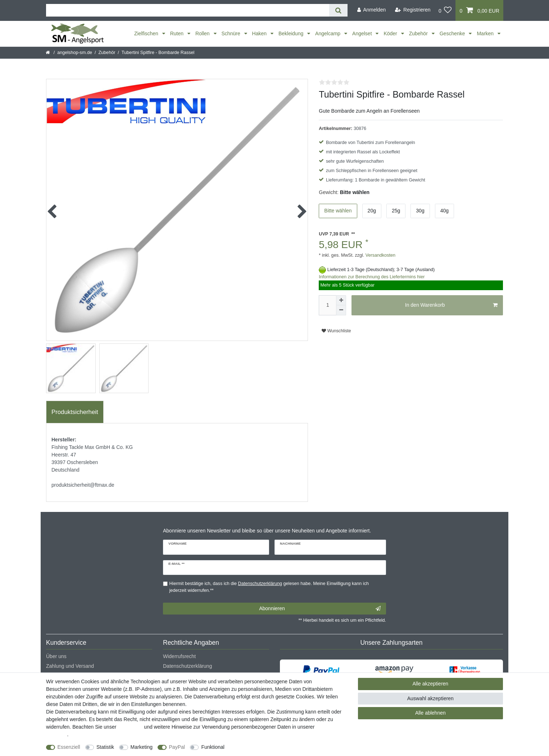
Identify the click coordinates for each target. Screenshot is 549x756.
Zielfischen (147, 33)
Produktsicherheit (75, 412)
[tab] (75, 412)
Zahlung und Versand (70, 666)
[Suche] (338, 10)
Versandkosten (380, 255)
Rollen (203, 33)
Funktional (213, 747)
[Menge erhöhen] (341, 300)
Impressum (130, 727)
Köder (391, 33)
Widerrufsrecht (179, 656)
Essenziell (69, 747)
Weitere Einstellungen (255, 747)
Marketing (142, 747)
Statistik (105, 747)
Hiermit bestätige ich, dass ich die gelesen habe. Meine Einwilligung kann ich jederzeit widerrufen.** (269, 587)
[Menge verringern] (341, 310)
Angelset (363, 33)
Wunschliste (336, 331)
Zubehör (419, 33)
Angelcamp (328, 33)
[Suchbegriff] (188, 10)
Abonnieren (320, 609)
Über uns (56, 656)
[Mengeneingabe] (327, 305)
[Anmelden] (371, 10)
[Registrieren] (413, 10)
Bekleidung (292, 33)
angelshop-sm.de (75, 53)
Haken (260, 33)
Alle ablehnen (430, 713)
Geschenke (453, 33)
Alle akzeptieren (431, 684)
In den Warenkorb (451, 305)
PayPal (177, 747)
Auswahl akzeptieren (430, 698)
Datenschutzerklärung (187, 666)
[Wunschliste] (445, 10)
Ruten (178, 33)
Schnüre (232, 33)
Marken (486, 33)
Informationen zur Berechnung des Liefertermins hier (372, 277)
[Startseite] (48, 53)
